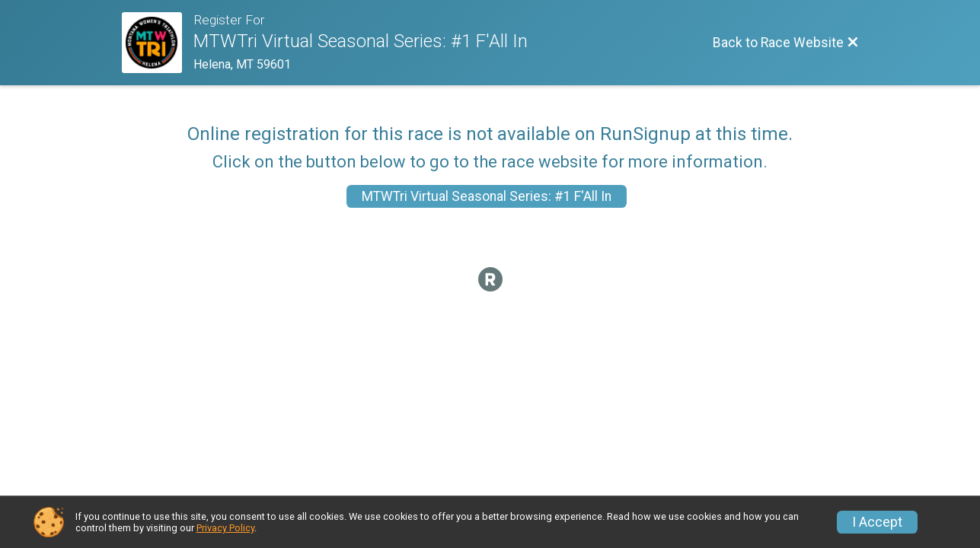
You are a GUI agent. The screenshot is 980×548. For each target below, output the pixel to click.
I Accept (877, 522)
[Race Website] (158, 43)
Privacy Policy (225, 528)
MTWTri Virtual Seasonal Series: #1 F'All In (487, 196)
